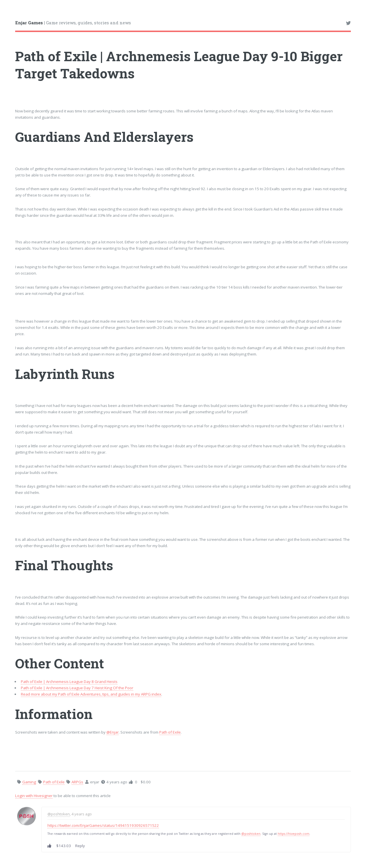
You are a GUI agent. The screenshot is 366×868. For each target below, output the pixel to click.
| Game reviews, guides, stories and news (73, 23)
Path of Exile (170, 732)
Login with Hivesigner (34, 796)
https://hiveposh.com (294, 834)
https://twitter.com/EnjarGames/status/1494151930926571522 (103, 825)
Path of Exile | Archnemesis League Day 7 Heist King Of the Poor (77, 688)
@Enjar (113, 732)
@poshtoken (59, 814)
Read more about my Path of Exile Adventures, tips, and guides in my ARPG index (91, 694)
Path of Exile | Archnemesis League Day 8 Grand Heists (69, 682)
